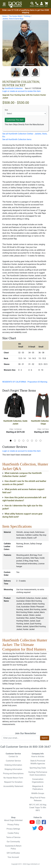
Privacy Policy (13, 825)
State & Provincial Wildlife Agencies (38, 762)
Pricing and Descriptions (13, 774)
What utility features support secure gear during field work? (22, 515)
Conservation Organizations (38, 781)
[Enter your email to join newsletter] (21, 738)
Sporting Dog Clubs (38, 768)
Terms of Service (13, 837)
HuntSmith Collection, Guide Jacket (16, 422)
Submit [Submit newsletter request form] (45, 738)
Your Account (13, 857)
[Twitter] (35, 829)
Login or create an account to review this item (21, 451)
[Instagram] (38, 823)
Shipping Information (13, 769)
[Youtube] (32, 823)
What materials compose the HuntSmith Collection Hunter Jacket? (22, 475)
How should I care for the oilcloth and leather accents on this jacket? (24, 483)
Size (6, 110)
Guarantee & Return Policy (13, 847)
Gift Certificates (13, 853)
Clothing (27, 16)
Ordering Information (13, 765)
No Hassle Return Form (13, 778)
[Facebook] (44, 823)
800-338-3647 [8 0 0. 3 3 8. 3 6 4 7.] (42, 747)
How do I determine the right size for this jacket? (22, 507)
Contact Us (13, 756)
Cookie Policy (13, 833)
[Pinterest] (41, 829)
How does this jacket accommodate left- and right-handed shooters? (24, 499)
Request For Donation (13, 782)
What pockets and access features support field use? (23, 491)
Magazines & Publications (38, 788)
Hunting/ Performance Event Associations (38, 774)
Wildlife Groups (38, 793)
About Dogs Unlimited (13, 820)
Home (5, 16)
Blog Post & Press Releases (38, 799)
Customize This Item (15, 120)
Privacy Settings (13, 829)
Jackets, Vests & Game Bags (13, 19)
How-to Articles (38, 756)
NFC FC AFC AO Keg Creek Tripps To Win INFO (38, 808)
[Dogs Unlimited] (15, 5)
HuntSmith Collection (14, 88)
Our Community (13, 842)
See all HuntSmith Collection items (17, 139)
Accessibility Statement (13, 786)
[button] (4, 4)
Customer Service (13, 761)
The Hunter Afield (15, 16)
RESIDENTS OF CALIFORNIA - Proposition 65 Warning (25, 382)
